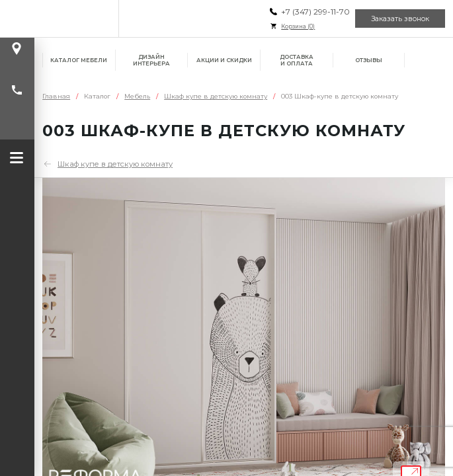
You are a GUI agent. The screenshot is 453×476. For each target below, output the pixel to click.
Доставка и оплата (297, 60)
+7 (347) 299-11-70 (315, 12)
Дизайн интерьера (151, 60)
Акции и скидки (224, 60)
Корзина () (298, 26)
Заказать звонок (400, 19)
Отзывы (369, 60)
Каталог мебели (79, 60)
